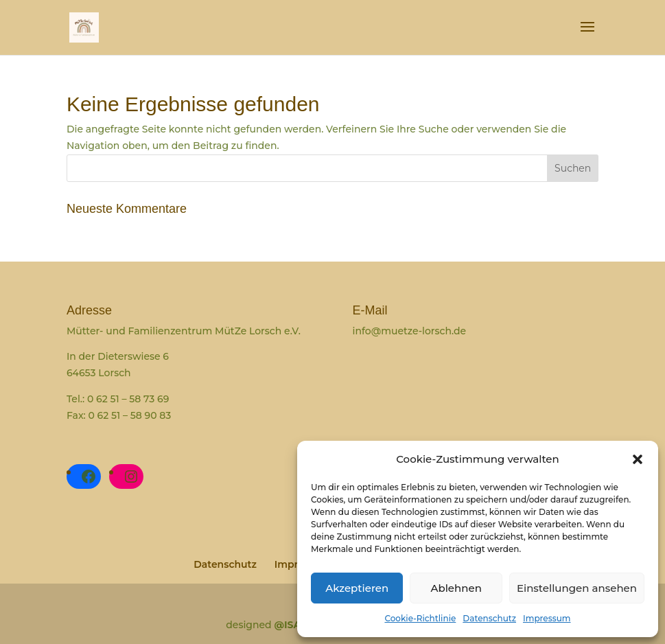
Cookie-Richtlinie (420, 618)
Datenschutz (489, 618)
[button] (638, 459)
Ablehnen (456, 588)
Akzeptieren (357, 588)
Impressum (547, 618)
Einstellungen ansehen (577, 588)
